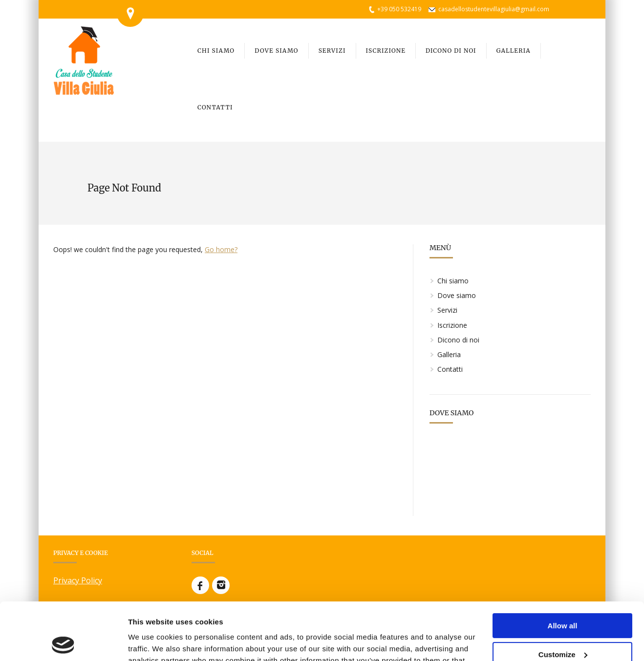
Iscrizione (452, 325)
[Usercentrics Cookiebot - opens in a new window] (63, 642)
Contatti (450, 369)
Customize (563, 597)
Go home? (221, 249)
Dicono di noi (458, 340)
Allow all (563, 568)
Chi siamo (453, 281)
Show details (151, 642)
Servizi (447, 310)
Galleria (449, 354)
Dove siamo (457, 295)
